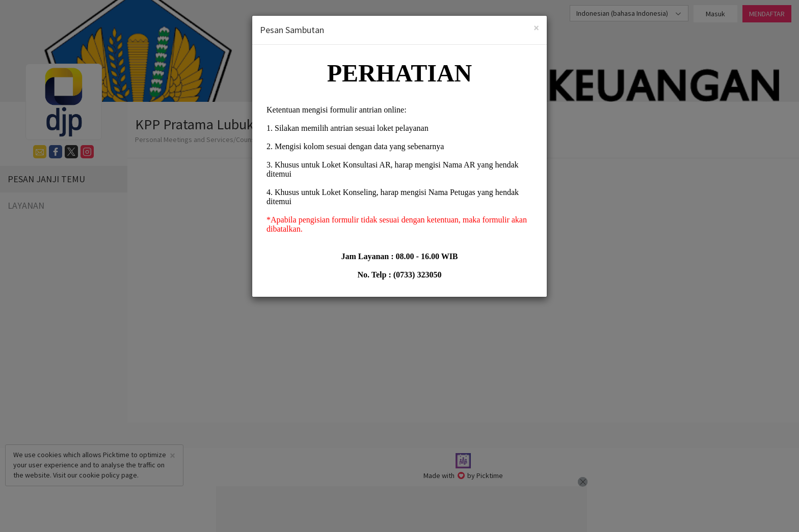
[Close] (536, 28)
